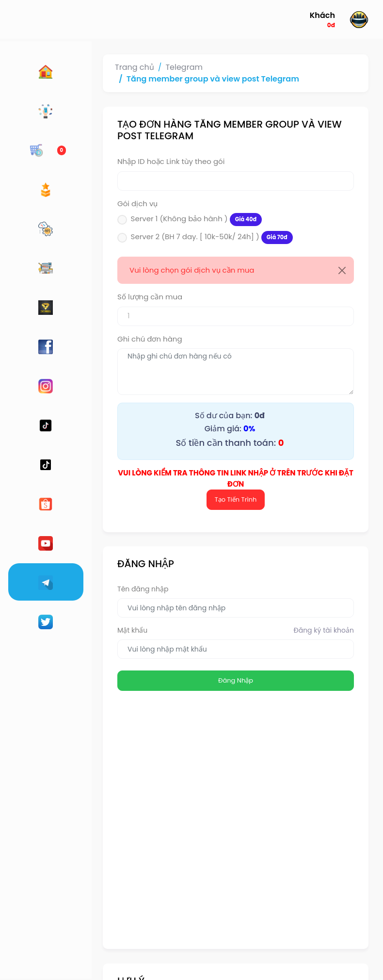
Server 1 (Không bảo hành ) (167, 220)
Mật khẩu (102, 620)
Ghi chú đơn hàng (120, 339)
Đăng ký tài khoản (324, 620)
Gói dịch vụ (107, 204)
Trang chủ (104, 67)
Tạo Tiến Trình (221, 489)
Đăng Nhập (221, 670)
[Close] (342, 270)
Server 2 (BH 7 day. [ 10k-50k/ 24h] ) (182, 237)
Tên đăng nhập (113, 578)
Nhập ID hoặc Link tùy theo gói (141, 161)
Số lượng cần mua (120, 297)
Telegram (154, 67)
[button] (335, 19)
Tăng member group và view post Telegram (183, 79)
